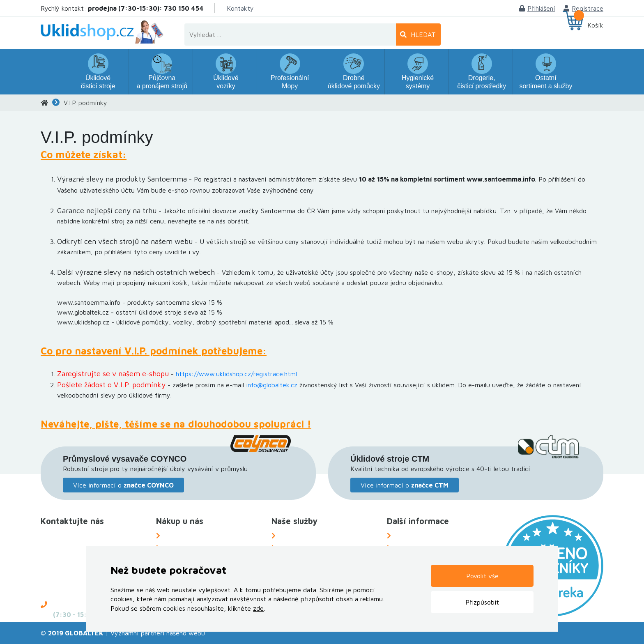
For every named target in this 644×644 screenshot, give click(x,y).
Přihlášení (537, 8)
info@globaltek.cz (272, 385)
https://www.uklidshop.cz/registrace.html (236, 374)
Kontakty (240, 8)
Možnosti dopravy (191, 536)
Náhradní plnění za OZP (314, 536)
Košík (595, 25)
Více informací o (123, 485)
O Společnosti (415, 536)
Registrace (583, 8)
